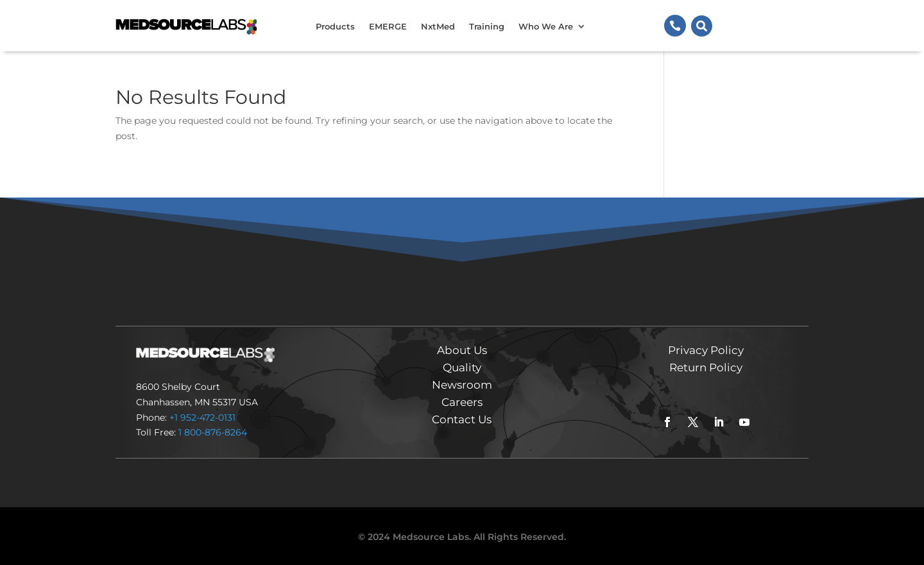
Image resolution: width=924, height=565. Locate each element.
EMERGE (388, 26)
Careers (462, 402)
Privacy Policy (706, 350)
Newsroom (462, 385)
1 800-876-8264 (213, 432)
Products (335, 26)
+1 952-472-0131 (202, 417)
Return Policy (706, 367)
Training (487, 26)
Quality (462, 367)
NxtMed (438, 26)
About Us (462, 350)
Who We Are (546, 26)
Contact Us (462, 419)
